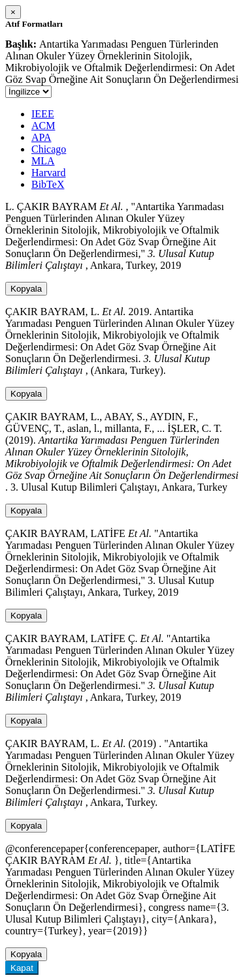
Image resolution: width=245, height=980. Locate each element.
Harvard (48, 173)
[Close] (13, 12)
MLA (43, 161)
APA (41, 137)
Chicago (49, 149)
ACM (43, 126)
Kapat (22, 968)
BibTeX (48, 184)
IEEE (43, 114)
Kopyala (26, 289)
